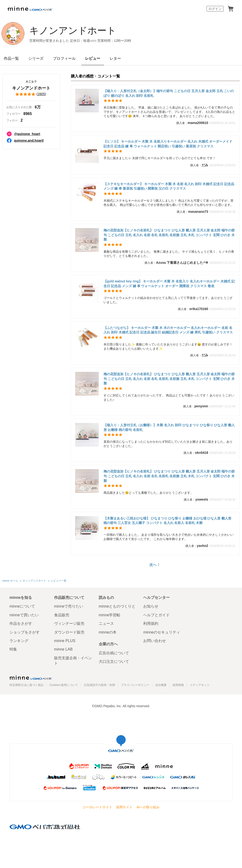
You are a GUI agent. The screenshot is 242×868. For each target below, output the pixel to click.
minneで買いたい (24, 615)
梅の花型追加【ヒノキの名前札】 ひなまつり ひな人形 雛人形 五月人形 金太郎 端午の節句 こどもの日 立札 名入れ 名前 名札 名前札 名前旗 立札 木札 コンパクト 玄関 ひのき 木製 (169, 235)
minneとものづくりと (117, 606)
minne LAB (63, 649)
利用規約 (151, 623)
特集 (13, 649)
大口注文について (114, 662)
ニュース (106, 623)
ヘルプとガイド (156, 615)
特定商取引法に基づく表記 (26, 685)
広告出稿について (114, 653)
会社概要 (161, 685)
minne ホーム (10, 581)
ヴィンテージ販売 (69, 623)
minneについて (22, 606)
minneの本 (108, 632)
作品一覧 (11, 58)
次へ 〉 (155, 565)
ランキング (19, 641)
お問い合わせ (155, 641)
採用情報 (178, 685)
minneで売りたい (69, 606)
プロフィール (64, 58)
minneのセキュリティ (162, 632)
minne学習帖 (110, 615)
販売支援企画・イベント (73, 661)
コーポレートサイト (97, 807)
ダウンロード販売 (69, 632)
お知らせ (151, 606)
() (31, 94)
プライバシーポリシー (135, 685)
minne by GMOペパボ (30, 9)
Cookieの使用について (64, 685)
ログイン (215, 9)
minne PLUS (65, 641)
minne (31, 677)
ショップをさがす (25, 632)
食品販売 (62, 615)
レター (115, 58)
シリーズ (36, 58)
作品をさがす (21, 623)
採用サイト (124, 807)
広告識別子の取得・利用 (99, 685)
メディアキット (200, 685)
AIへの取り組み (148, 807)
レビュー (93, 58)
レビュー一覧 (59, 581)
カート (231, 9)
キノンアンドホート (73, 30)
